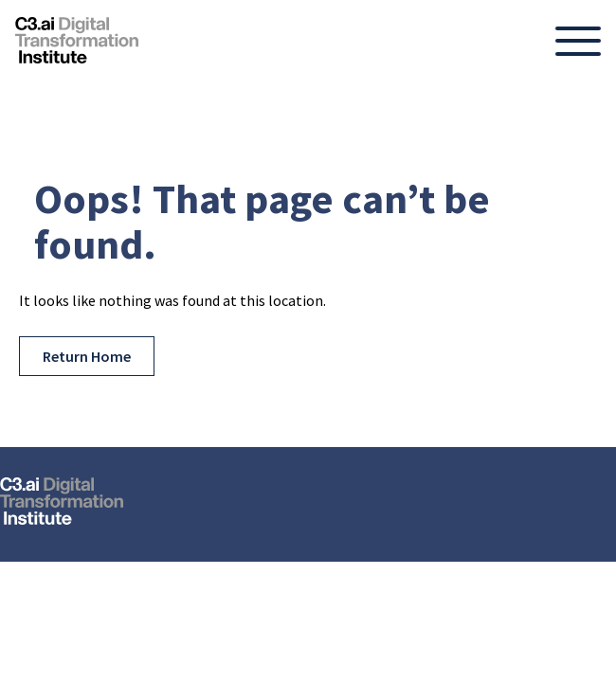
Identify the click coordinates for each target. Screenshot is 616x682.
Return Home (87, 356)
